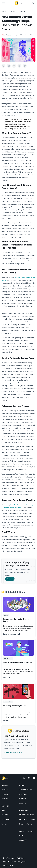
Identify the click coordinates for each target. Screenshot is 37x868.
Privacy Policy (22, 862)
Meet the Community (27, 815)
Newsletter (23, 799)
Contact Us (23, 840)
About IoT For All (26, 790)
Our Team (23, 794)
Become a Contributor (27, 819)
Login (21, 835)
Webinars (5, 790)
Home (4, 810)
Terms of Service (9, 865)
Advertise (23, 803)
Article (4, 11)
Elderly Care (12, 11)
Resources (5, 799)
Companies (6, 819)
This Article (22, 11)
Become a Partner (26, 824)
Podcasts (5, 794)
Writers (4, 824)
